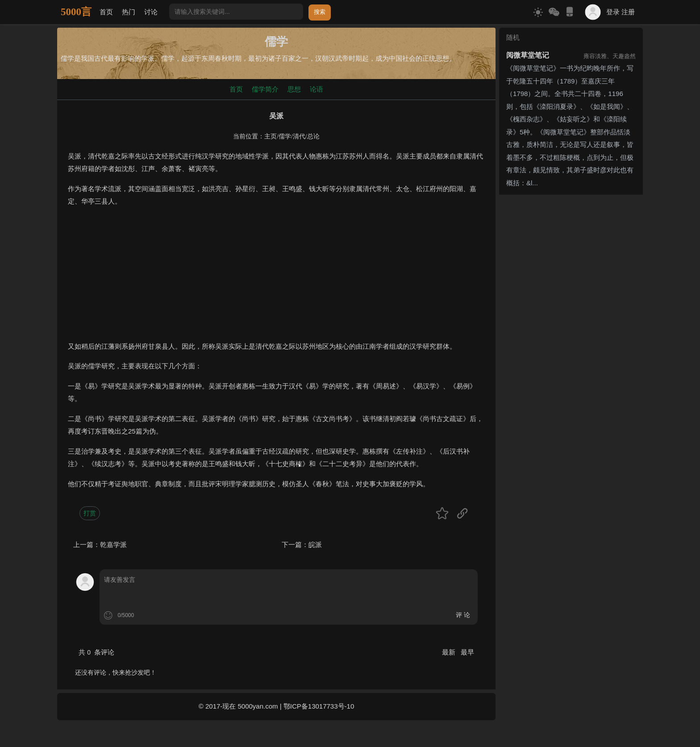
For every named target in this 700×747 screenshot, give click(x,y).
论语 (317, 89)
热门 (129, 12)
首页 (106, 12)
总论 (313, 136)
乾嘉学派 (113, 545)
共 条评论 (96, 652)
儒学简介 (265, 89)
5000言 (76, 12)
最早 (467, 652)
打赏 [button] (90, 513)
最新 (450, 652)
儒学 (285, 136)
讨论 (151, 12)
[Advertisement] (276, 278)
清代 (299, 136)
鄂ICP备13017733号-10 (319, 706)
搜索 (320, 12)
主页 (271, 136)
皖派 (315, 545)
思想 (294, 89)
